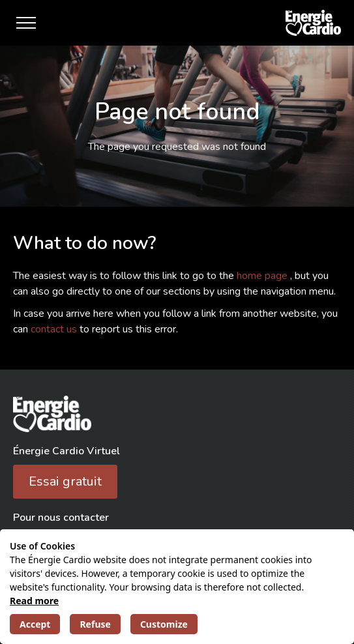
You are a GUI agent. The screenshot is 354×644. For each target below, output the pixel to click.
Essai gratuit (65, 481)
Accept (35, 624)
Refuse (95, 624)
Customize (164, 624)
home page (263, 276)
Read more (34, 601)
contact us (55, 329)
